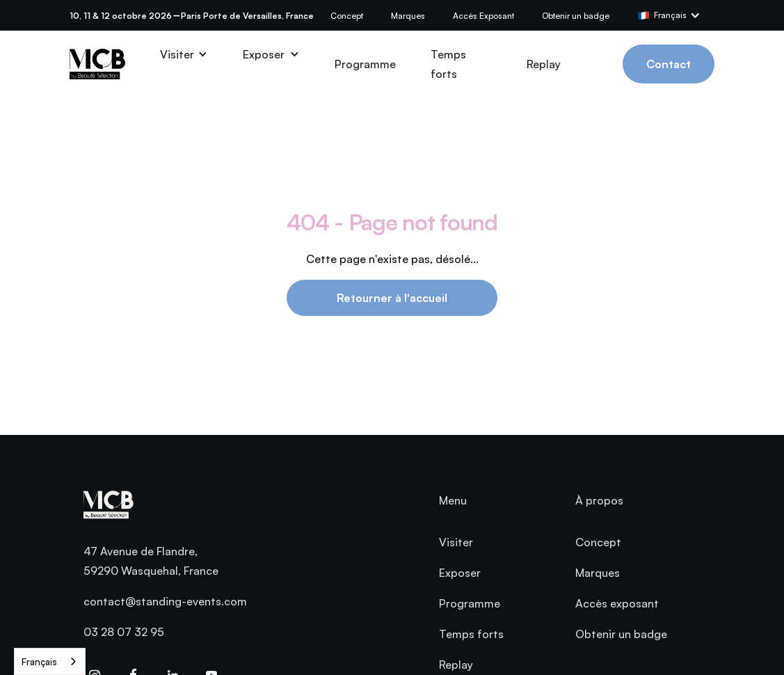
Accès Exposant (483, 16)
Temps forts (448, 64)
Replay (544, 64)
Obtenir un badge (576, 16)
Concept (347, 16)
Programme (365, 64)
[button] (676, 15)
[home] (97, 64)
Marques (408, 16)
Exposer (460, 573)
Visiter (456, 542)
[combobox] (50, 661)
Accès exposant (617, 603)
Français (39, 662)
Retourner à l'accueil (392, 298)
